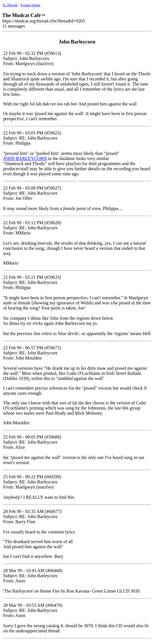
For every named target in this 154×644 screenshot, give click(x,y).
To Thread (10, 5)
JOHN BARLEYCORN (25, 158)
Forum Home (30, 5)
